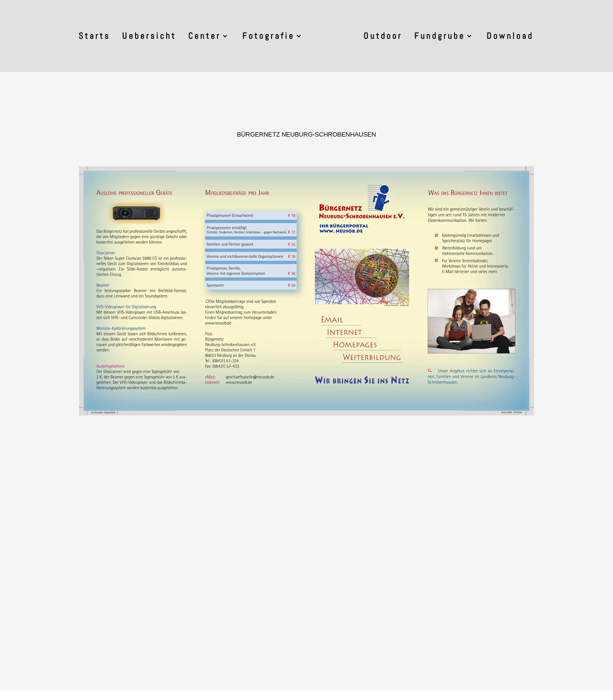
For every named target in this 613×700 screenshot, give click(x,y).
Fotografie (268, 37)
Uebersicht (149, 37)
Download (510, 37)
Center (204, 37)
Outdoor (383, 37)
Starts (94, 37)
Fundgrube (440, 37)
